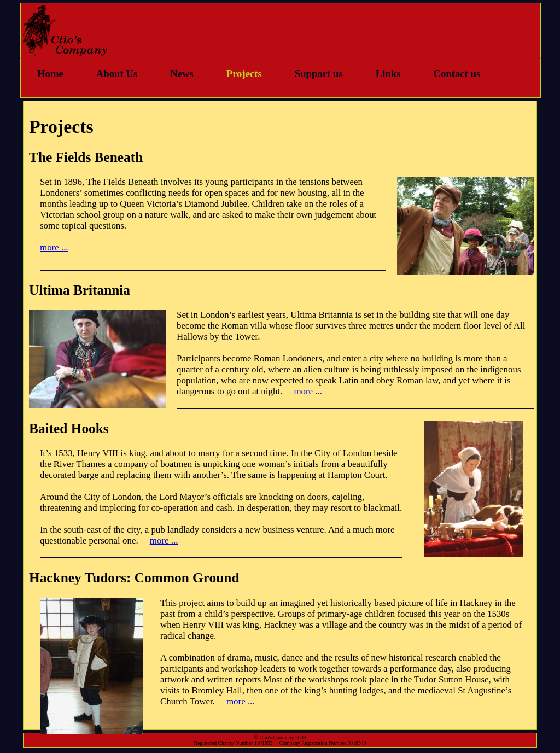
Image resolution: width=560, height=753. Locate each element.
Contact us (457, 74)
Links (388, 74)
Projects (244, 74)
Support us (319, 74)
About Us (117, 74)
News (182, 74)
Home (50, 74)
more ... (54, 247)
